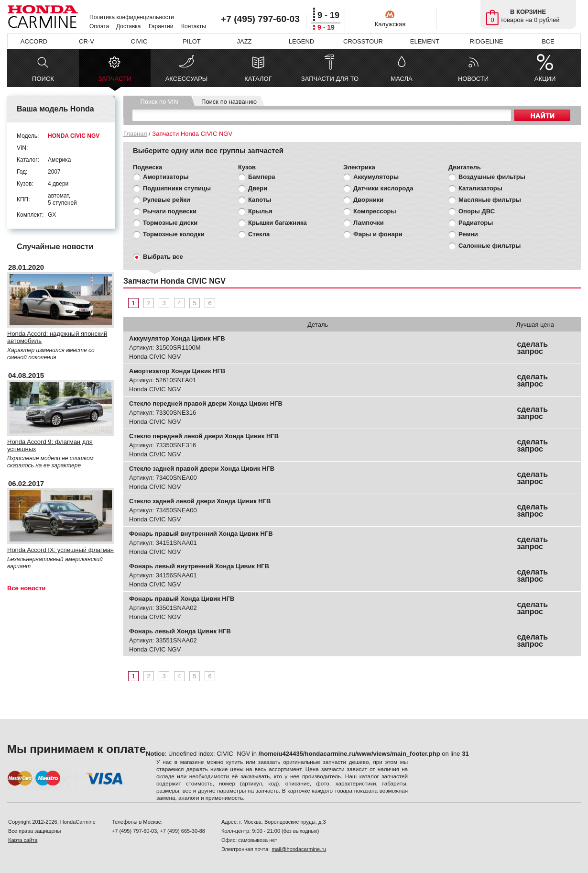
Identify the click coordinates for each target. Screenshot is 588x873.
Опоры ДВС (477, 211)
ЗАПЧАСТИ (114, 81)
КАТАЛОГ (258, 79)
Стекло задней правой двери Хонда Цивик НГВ (202, 469)
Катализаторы (480, 188)
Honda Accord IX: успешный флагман (60, 550)
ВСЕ (548, 41)
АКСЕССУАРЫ (187, 79)
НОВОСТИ (473, 79)
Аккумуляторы (376, 177)
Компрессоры (375, 211)
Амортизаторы (166, 177)
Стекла (259, 234)
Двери (258, 188)
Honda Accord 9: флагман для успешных (50, 445)
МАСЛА (401, 79)
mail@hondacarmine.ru (299, 849)
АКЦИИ (545, 79)
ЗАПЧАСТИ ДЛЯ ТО (330, 79)
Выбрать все (163, 257)
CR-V (87, 41)
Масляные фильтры (490, 200)
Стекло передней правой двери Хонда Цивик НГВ (206, 403)
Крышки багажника (278, 223)
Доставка (129, 26)
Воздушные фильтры (492, 177)
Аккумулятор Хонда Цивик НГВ (177, 338)
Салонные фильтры (490, 246)
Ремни (468, 234)
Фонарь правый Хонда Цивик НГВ (182, 599)
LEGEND (301, 41)
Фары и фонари (378, 234)
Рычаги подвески (170, 211)
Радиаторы (476, 223)
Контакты (194, 26)
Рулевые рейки (167, 200)
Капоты (260, 200)
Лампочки (369, 223)
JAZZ (244, 41)
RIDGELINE (486, 41)
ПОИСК (43, 79)
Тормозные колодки (174, 234)
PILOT (192, 41)
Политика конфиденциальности (132, 17)
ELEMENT (425, 41)
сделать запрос (532, 348)
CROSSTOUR (363, 41)
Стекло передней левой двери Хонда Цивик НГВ (204, 436)
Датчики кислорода (383, 188)
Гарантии (161, 26)
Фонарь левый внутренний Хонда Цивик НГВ (199, 566)
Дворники (368, 200)
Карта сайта (23, 840)
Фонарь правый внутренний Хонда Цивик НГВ (201, 534)
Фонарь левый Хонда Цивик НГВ (180, 631)
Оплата (99, 26)
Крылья (260, 211)
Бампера (261, 177)
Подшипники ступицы (177, 188)
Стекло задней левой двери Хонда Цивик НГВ (200, 501)
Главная (135, 134)
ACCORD (34, 41)
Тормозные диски (170, 223)
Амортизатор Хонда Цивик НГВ (177, 371)
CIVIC (139, 41)
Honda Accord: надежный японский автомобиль (57, 337)
